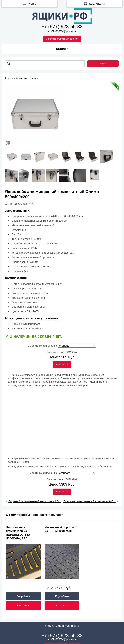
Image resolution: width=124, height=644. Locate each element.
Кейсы (9, 78)
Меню (32, 4)
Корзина (95, 4)
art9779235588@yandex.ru (62, 626)
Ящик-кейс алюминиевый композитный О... (35, 501)
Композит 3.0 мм (26, 78)
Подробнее (23, 596)
